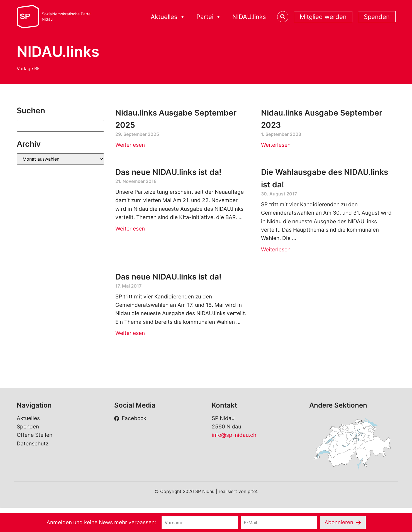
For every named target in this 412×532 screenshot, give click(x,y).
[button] (206, 511)
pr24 (253, 491)
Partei (209, 17)
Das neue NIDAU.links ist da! (168, 172)
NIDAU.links (249, 17)
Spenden (377, 17)
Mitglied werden (323, 17)
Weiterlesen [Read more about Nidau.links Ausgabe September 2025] (130, 145)
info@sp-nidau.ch (234, 435)
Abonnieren (339, 522)
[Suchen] (61, 126)
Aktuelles (168, 17)
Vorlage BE (28, 68)
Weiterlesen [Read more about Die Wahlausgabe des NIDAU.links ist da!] (276, 250)
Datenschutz (33, 444)
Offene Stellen (35, 435)
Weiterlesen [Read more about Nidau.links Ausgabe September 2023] (276, 145)
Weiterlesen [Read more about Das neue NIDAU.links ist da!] (130, 229)
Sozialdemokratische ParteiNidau (67, 17)
